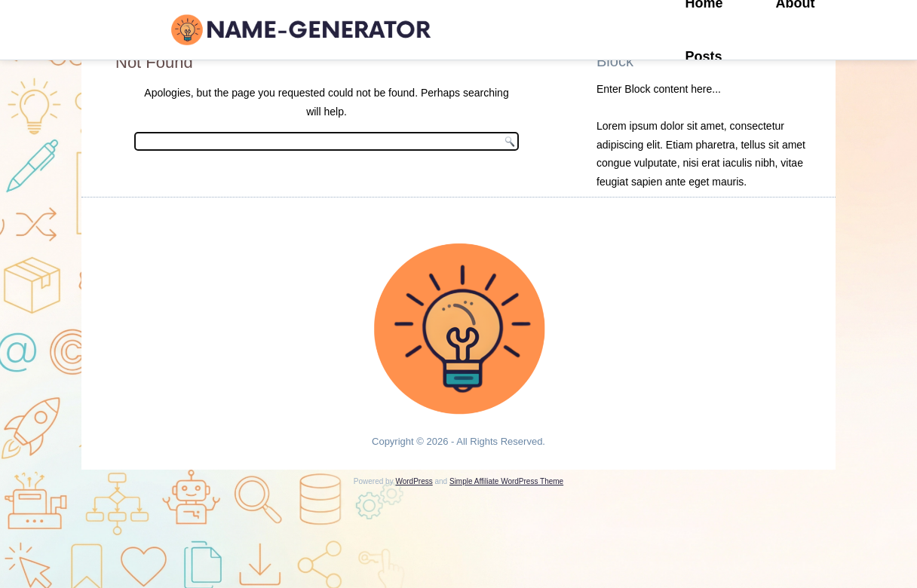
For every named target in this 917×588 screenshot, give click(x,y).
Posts (704, 57)
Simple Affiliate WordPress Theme (506, 481)
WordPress (414, 481)
